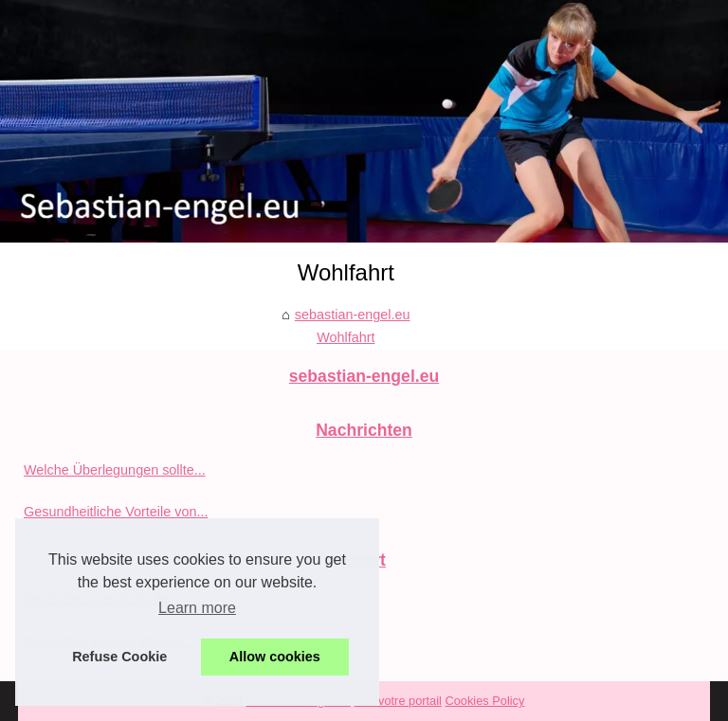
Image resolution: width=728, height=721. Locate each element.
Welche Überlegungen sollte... (115, 470)
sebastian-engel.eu (353, 315)
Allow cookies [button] (275, 657)
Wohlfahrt (346, 337)
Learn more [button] (197, 608)
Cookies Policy (484, 701)
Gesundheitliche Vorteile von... (116, 512)
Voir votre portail (397, 701)
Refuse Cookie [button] (119, 657)
